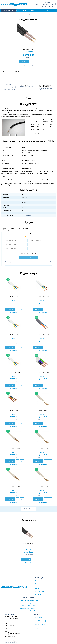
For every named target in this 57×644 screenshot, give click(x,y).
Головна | (4, 14)
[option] (28, 35)
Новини (24, 11)
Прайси (37, 589)
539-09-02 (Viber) (48, 6)
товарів (30, 509)
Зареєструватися (10, 262)
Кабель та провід (29, 603)
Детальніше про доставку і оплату (45, 89)
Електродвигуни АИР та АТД (29, 611)
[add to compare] (36, 62)
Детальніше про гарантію (26, 87)
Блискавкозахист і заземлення (28, 608)
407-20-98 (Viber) (48, 4)
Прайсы (32, 185)
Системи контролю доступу (28, 606)
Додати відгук (28, 66)
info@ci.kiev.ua (39, 628)
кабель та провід (26, 216)
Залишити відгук (15, 306)
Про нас (19, 11)
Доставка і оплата (40, 591)
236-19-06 (46, 3)
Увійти (50, 262)
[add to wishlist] (32, 62)
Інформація (31, 11)
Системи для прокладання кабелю (28, 600)
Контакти (38, 594)
